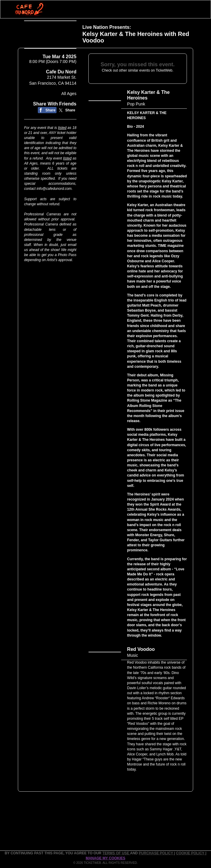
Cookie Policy (191, 853)
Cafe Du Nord (61, 79)
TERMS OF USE (116, 853)
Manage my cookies (105, 858)
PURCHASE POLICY (156, 853)
